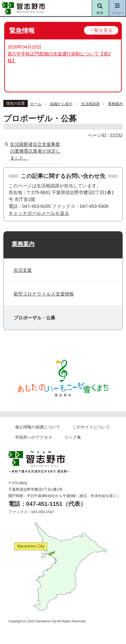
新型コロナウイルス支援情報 (44, 294)
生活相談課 (90, 104)
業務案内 (115, 104)
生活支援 (23, 270)
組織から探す (61, 104)
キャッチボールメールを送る (39, 213)
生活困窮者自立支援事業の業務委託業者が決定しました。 (35, 151)
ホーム (36, 104)
